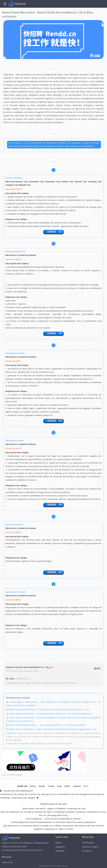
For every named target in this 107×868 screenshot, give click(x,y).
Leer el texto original (12, 775)
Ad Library (87, 851)
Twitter (33, 786)
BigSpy (59, 842)
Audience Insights (91, 847)
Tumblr (51, 786)
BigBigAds (60, 847)
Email (59, 786)
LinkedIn (77, 786)
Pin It (86, 786)
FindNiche (60, 851)
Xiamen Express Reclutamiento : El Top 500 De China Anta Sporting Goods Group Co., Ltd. (49, 709)
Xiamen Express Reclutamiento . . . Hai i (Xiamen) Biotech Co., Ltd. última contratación (47, 725)
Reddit (42, 786)
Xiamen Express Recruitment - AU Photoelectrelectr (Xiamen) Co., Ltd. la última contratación (50, 714)
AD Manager (88, 842)
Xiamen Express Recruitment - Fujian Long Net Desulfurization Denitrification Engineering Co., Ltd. (53, 729)
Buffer (67, 786)
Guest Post (7, 862)
